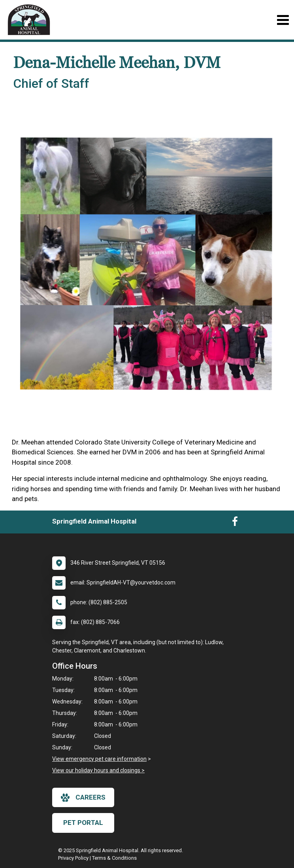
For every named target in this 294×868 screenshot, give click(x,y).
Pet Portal (83, 823)
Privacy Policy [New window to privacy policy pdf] (73, 858)
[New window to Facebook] (235, 523)
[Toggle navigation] (283, 20)
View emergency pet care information (99, 759)
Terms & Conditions (114, 858)
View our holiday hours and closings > (98, 770)
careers (83, 798)
